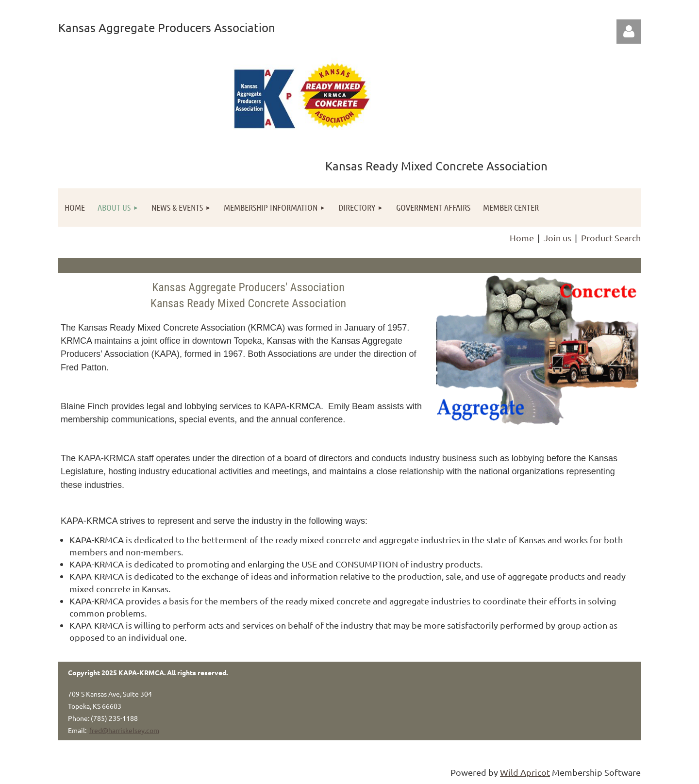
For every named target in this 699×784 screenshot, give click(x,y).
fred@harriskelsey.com (124, 730)
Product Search (611, 238)
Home (522, 238)
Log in (629, 32)
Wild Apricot (525, 772)
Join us (558, 238)
